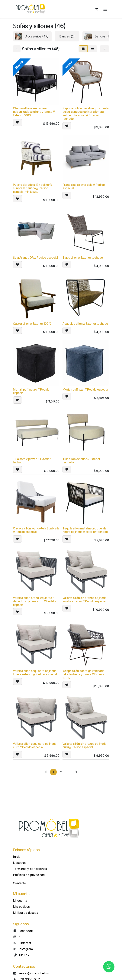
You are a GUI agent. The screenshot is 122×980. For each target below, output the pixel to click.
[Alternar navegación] (105, 9)
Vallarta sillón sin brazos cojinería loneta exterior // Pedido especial (84, 600)
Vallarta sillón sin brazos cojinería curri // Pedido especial (84, 746)
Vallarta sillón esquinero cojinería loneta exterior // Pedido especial (35, 673)
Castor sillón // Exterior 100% (32, 324)
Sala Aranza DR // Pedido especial (35, 258)
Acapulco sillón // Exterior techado (85, 324)
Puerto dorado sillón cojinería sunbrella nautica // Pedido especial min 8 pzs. (33, 188)
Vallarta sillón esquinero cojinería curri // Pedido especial (35, 746)
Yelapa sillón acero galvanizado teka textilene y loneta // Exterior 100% (84, 674)
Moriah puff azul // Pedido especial (85, 390)
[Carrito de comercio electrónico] (96, 9)
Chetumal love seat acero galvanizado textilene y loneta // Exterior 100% (34, 112)
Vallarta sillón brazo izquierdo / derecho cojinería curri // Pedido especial (34, 602)
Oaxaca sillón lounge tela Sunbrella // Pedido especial (36, 530)
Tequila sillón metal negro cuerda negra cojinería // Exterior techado (85, 530)
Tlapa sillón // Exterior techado (83, 258)
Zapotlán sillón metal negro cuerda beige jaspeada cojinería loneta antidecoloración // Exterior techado (86, 114)
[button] (17, 122)
